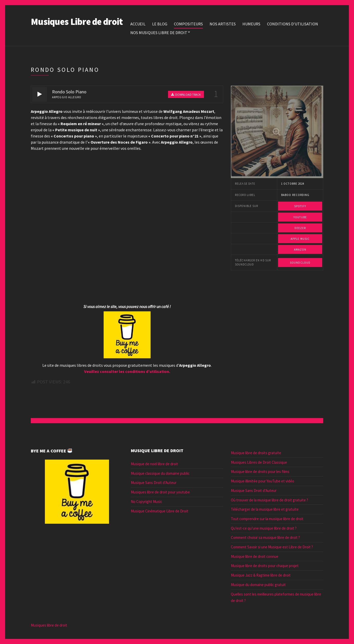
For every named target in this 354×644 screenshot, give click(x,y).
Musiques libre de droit (49, 625)
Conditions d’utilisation (293, 24)
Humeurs (251, 24)
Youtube (300, 217)
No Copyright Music (146, 502)
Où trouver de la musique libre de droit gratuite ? (269, 500)
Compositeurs (188, 24)
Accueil (138, 24)
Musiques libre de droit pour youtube (160, 492)
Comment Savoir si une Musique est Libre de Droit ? (272, 547)
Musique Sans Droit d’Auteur (154, 483)
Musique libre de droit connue (255, 556)
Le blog (160, 24)
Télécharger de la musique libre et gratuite (265, 509)
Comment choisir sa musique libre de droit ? (265, 537)
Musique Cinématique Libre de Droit (160, 511)
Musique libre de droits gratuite (256, 453)
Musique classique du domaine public (160, 473)
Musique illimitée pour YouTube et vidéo (263, 481)
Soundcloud (300, 263)
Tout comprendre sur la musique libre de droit (267, 519)
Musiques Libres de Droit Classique (259, 462)
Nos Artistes (223, 24)
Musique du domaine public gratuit (258, 585)
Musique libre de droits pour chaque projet (265, 566)
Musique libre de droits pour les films (260, 472)
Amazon (300, 250)
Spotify (300, 206)
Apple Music (300, 239)
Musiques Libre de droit (77, 22)
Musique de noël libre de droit (154, 464)
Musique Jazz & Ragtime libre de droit (261, 575)
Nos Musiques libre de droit (159, 33)
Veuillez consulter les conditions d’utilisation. (127, 371)
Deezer (300, 228)
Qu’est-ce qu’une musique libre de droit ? (264, 528)
